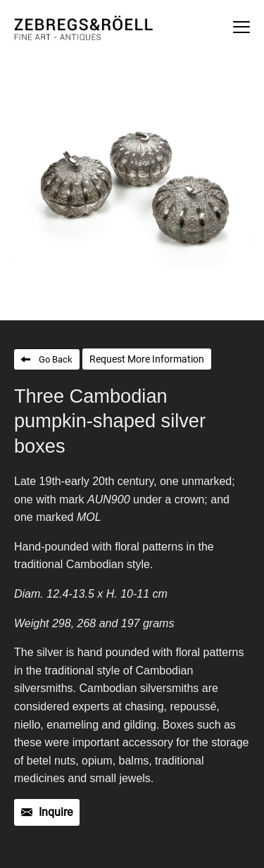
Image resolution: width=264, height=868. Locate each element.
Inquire (56, 812)
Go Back (56, 359)
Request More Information (147, 359)
